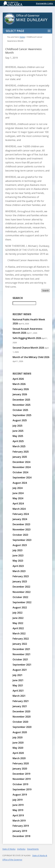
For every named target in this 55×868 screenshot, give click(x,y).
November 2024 (22, 467)
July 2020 (18, 737)
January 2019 (20, 831)
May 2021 (18, 685)
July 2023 (18, 550)
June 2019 (18, 805)
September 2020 (22, 727)
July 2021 (18, 675)
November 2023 (22, 529)
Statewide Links (45, 3)
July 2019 (18, 800)
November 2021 (22, 654)
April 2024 (18, 503)
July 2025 (18, 426)
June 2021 (18, 680)
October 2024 (20, 472)
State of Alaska (20, 4)
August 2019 (20, 795)
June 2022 (18, 618)
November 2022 (22, 592)
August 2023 (20, 545)
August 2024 (20, 483)
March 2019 (19, 821)
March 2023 (19, 571)
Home (22, 37)
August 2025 (20, 420)
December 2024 (21, 462)
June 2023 (18, 555)
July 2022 (18, 613)
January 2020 (20, 769)
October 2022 (20, 597)
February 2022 (21, 639)
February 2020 (21, 763)
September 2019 (22, 789)
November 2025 (22, 405)
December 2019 (21, 774)
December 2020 (21, 711)
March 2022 (19, 633)
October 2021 (20, 659)
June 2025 (18, 431)
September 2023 (22, 540)
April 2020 (18, 753)
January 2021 (20, 706)
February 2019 (21, 826)
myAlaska (21, 849)
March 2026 (19, 384)
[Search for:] (24, 303)
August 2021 (20, 670)
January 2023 (20, 581)
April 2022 (18, 628)
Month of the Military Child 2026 (31, 357)
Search (46, 291)
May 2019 (18, 810)
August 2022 (20, 607)
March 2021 (19, 696)
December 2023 (21, 524)
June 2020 (18, 743)
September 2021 (22, 665)
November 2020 (22, 717)
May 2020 (18, 748)
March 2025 (19, 446)
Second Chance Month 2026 (28, 348)
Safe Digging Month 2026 (27, 338)
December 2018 (21, 836)
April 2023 (18, 566)
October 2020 (20, 722)
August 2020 (20, 732)
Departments (33, 849)
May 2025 (18, 436)
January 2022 (20, 644)
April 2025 (18, 441)
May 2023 (18, 561)
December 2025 (21, 400)
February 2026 (21, 389)
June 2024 (18, 493)
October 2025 (20, 410)
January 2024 (20, 519)
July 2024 (18, 488)
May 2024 (18, 498)
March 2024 (19, 509)
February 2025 (21, 452)
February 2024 (21, 514)
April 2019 (18, 815)
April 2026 (18, 379)
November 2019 (22, 779)
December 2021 (21, 649)
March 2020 (19, 758)
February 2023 (21, 576)
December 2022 (21, 587)
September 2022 (22, 602)
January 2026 (20, 394)
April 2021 (18, 691)
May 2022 (18, 623)
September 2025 (22, 415)
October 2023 (20, 535)
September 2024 (22, 477)
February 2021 (21, 701)
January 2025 (20, 457)
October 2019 (20, 784)
